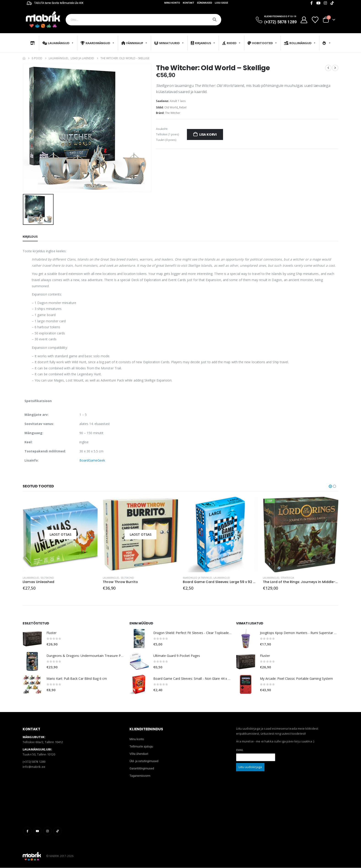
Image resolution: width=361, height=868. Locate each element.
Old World (171, 107)
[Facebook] (312, 3)
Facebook (27, 831)
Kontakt (189, 3)
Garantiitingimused (142, 768)
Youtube (37, 831)
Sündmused (205, 3)
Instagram (47, 831)
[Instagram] (325, 3)
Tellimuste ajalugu (141, 746)
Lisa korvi (208, 134)
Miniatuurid (169, 43)
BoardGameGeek (92, 460)
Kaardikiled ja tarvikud (197, 578)
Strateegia (287, 578)
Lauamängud (58, 43)
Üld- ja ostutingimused (144, 761)
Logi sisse (221, 3)
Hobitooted (262, 43)
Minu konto (172, 3)
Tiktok (58, 831)
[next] (335, 68)
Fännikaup (134, 43)
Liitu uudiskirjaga (250, 767)
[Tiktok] (332, 3)
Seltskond (47, 578)
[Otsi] (214, 20)
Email (240, 750)
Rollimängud (300, 43)
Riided (232, 43)
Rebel (183, 107)
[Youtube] (318, 3)
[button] (330, 486)
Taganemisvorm (140, 776)
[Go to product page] (60, 535)
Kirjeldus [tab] (30, 236)
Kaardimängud (98, 43)
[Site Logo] (43, 20)
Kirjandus (203, 43)
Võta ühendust (139, 754)
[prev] (328, 68)
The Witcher (173, 113)
